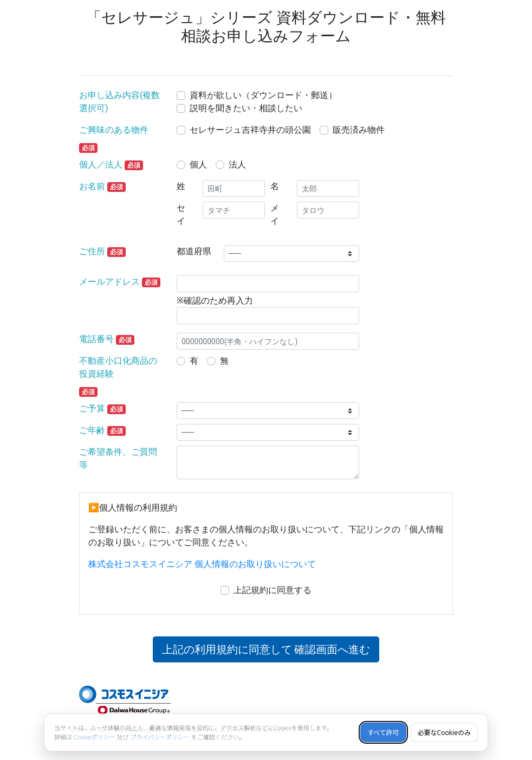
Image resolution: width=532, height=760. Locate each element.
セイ (181, 214)
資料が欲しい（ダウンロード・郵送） (263, 95)
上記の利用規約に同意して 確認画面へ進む (266, 649)
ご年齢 (92, 430)
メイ (275, 214)
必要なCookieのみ (444, 733)
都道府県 (194, 251)
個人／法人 (101, 165)
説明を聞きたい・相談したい (246, 108)
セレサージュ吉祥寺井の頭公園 (250, 130)
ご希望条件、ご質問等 (118, 458)
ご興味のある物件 (114, 130)
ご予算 (92, 408)
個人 (198, 165)
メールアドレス (109, 282)
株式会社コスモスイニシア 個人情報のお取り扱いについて (202, 564)
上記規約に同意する (273, 590)
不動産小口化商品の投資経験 (118, 367)
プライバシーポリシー (160, 737)
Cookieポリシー (95, 737)
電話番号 (96, 339)
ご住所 (92, 251)
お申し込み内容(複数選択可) (119, 102)
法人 (237, 165)
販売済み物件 (359, 130)
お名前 (92, 186)
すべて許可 (383, 733)
